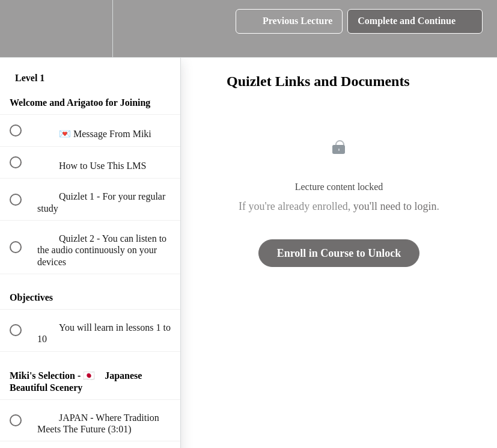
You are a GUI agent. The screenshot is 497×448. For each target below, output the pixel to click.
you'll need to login (395, 206)
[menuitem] (90, 29)
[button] (22, 29)
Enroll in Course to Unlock (339, 253)
